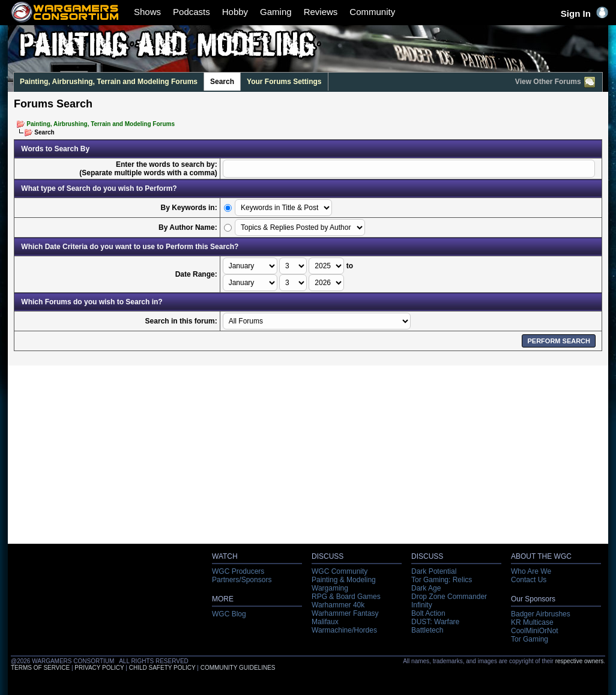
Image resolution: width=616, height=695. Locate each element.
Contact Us (529, 580)
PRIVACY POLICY (99, 668)
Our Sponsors (533, 599)
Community (372, 12)
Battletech (427, 630)
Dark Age (426, 588)
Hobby (235, 12)
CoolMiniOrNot (535, 631)
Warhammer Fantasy (345, 613)
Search (222, 82)
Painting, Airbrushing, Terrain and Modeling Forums (109, 82)
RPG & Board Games (346, 597)
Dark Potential (434, 571)
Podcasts (192, 12)
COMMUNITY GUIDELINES (238, 668)
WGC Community (340, 571)
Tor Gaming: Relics (442, 580)
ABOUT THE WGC (541, 556)
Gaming (276, 12)
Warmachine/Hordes (344, 630)
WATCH (225, 556)
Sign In (584, 14)
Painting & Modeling (344, 580)
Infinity (422, 605)
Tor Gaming (530, 639)
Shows (147, 12)
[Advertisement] (308, 458)
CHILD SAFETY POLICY (162, 668)
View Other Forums (556, 82)
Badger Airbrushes (541, 614)
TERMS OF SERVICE (40, 668)
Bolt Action (428, 613)
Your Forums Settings (284, 82)
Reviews (321, 12)
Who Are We (531, 571)
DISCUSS (328, 556)
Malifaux (325, 622)
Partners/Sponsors (242, 580)
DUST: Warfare (435, 622)
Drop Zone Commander (449, 597)
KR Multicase (532, 622)
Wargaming (330, 588)
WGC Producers (238, 571)
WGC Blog (229, 614)
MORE (223, 599)
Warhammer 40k (338, 605)
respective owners (580, 661)
